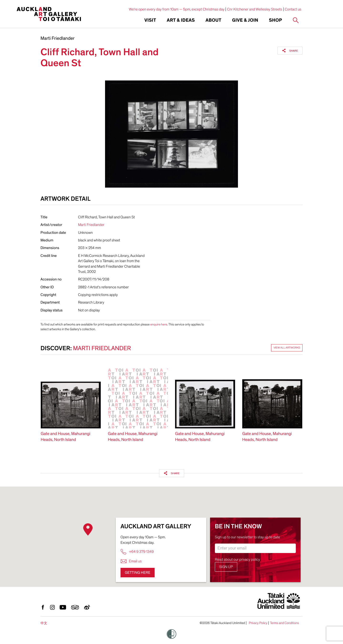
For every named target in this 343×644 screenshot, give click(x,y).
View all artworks (287, 348)
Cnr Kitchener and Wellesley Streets (255, 9)
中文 (44, 623)
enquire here (159, 324)
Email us (131, 561)
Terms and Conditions (284, 623)
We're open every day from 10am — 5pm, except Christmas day (177, 9)
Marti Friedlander (58, 39)
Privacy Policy (258, 623)
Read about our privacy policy (237, 559)
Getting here (138, 573)
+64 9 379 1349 (137, 552)
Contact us (293, 9)
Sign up (226, 567)
